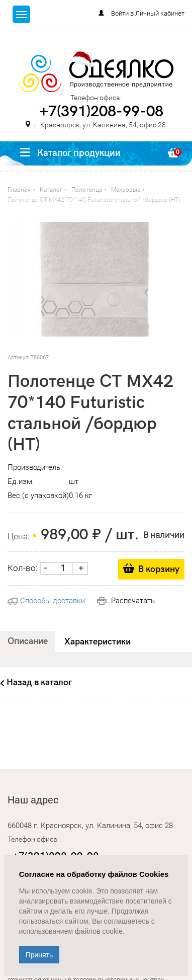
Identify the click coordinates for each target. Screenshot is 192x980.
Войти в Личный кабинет (148, 13)
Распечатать (126, 601)
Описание (28, 641)
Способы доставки (46, 601)
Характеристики (98, 642)
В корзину (159, 569)
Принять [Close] (39, 955)
